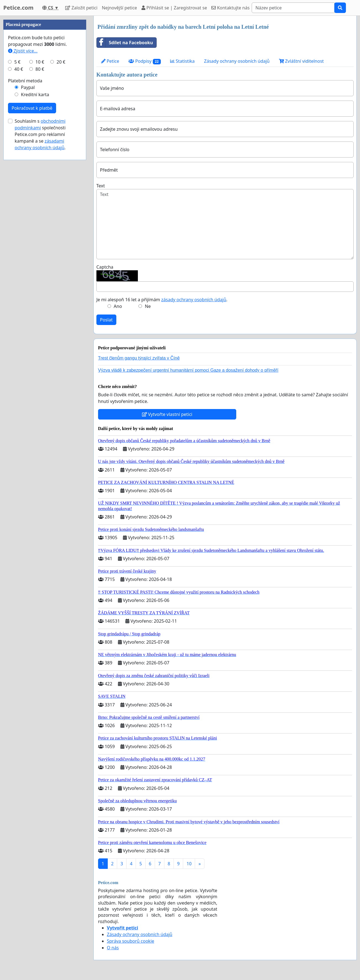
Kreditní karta (35, 95)
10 (189, 864)
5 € (17, 62)
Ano (118, 306)
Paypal (28, 87)
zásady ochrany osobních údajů (194, 300)
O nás (113, 948)
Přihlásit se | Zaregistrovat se (174, 8)
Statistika (182, 61)
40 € (19, 69)
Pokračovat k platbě (32, 108)
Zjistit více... (23, 51)
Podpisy (145, 61)
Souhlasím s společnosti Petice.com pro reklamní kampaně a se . (40, 134)
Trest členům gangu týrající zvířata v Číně (139, 358)
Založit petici (81, 8)
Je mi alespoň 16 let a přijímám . (162, 300)
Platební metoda (25, 81)
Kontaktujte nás (230, 8)
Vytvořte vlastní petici (167, 414)
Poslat (106, 320)
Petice (110, 61)
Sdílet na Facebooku (125, 43)
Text (101, 186)
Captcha (105, 267)
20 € (61, 62)
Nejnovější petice (119, 8)
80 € (40, 69)
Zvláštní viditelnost (301, 61)
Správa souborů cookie (131, 941)
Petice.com (18, 8)
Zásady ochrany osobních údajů (237, 61)
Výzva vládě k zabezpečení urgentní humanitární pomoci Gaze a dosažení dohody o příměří (188, 370)
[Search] (293, 8)
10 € (40, 62)
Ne (148, 306)
